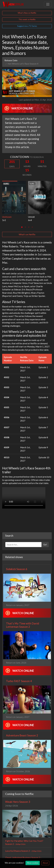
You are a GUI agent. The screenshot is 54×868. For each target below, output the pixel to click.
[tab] (22, 227)
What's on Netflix (27, 234)
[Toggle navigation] (48, 4)
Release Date (11, 60)
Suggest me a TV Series (27, 26)
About (45, 863)
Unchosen (7, 217)
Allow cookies (33, 863)
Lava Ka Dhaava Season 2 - (23, 851)
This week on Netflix (27, 19)
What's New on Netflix (27, 13)
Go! (45, 544)
